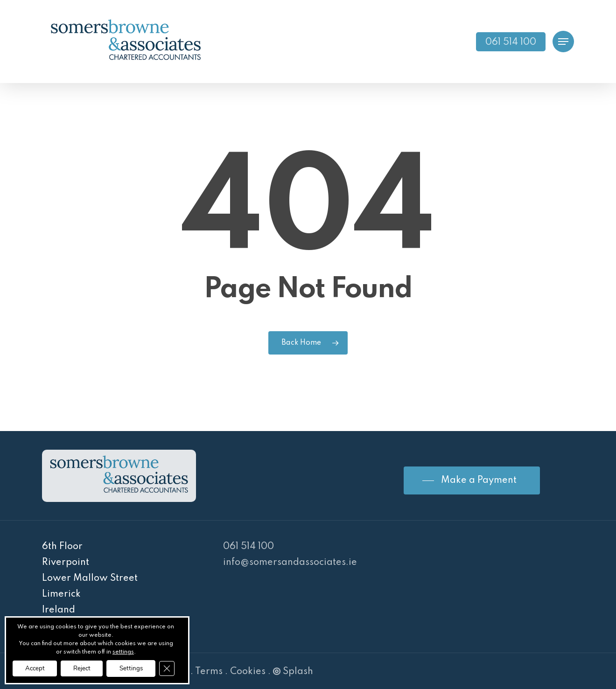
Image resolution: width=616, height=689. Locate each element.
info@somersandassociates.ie (290, 563)
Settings (141, 668)
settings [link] (126, 651)
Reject (88, 668)
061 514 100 (248, 547)
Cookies (248, 672)
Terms (209, 672)
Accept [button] (37, 668)
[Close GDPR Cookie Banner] (180, 668)
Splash (293, 672)
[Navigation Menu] (563, 42)
